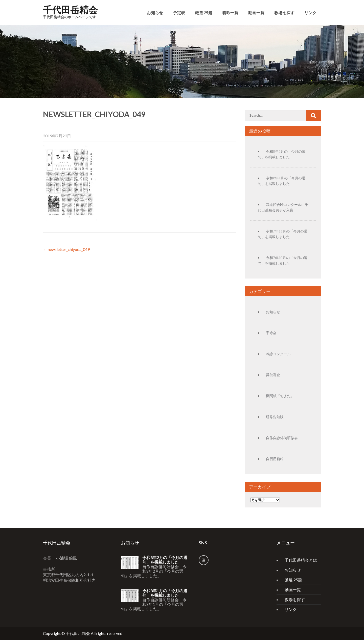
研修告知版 (275, 417)
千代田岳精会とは (301, 560)
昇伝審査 (273, 375)
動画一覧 (256, 13)
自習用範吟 (275, 459)
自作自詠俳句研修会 (282, 438)
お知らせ (155, 13)
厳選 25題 (204, 13)
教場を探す (284, 13)
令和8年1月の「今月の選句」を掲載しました (165, 593)
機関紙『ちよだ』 (280, 396)
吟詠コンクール (278, 354)
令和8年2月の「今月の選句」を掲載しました (165, 560)
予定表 (179, 13)
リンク (310, 13)
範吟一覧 (230, 13)
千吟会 (271, 333)
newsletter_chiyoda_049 (66, 249)
